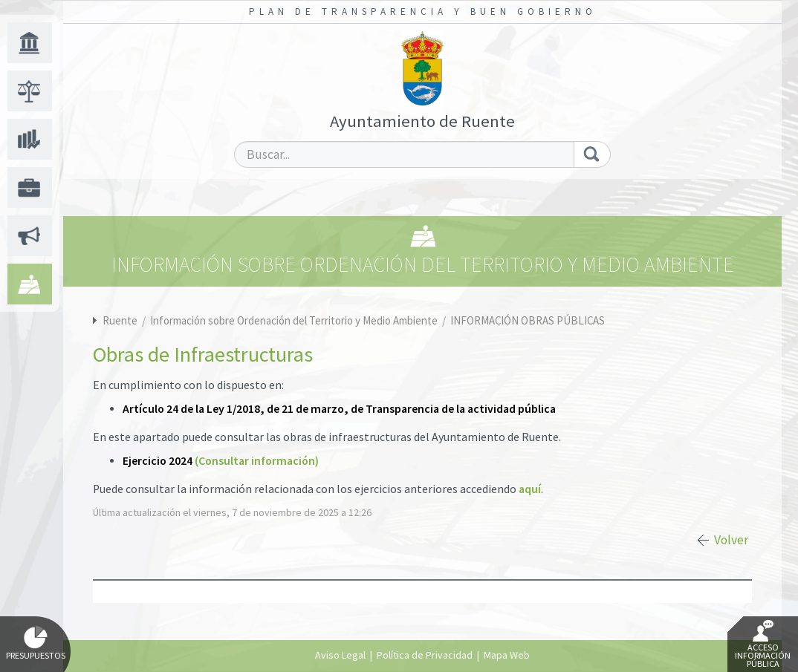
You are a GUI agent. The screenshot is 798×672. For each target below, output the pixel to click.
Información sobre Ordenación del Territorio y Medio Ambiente (295, 320)
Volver (731, 540)
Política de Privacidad (425, 655)
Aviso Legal (340, 655)
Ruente (120, 320)
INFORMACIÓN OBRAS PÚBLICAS (528, 320)
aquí (530, 489)
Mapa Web (507, 655)
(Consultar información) (257, 461)
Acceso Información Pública (763, 645)
